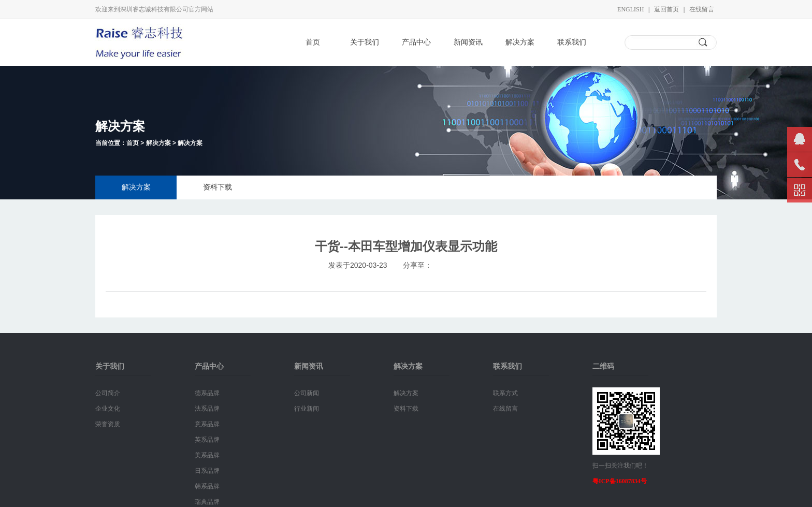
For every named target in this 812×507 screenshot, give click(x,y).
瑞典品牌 (207, 502)
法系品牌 (207, 409)
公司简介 (108, 393)
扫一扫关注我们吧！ (620, 466)
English (630, 9)
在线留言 (702, 9)
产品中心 (416, 42)
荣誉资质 (108, 424)
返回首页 (666, 9)
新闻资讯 (468, 42)
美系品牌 (207, 455)
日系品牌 (207, 471)
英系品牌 (207, 440)
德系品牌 (207, 393)
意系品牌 (207, 424)
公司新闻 (307, 393)
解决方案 (520, 42)
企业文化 (108, 409)
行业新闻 (307, 409)
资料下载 (218, 187)
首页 (313, 42)
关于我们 (365, 42)
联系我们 (572, 42)
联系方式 (505, 393)
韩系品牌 (207, 486)
